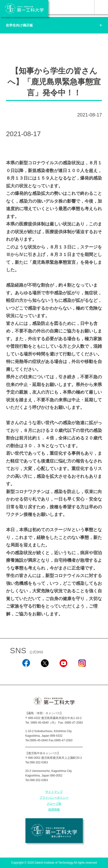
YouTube (63, 673)
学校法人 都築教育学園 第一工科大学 (24, 8)
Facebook (26, 673)
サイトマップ (54, 792)
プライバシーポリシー (54, 798)
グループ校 (54, 804)
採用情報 (54, 810)
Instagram (82, 673)
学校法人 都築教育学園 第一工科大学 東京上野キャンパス (54, 831)
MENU (101, 7)
